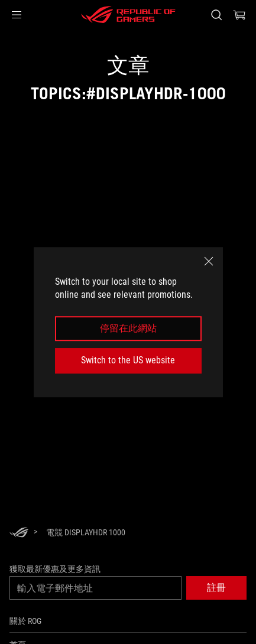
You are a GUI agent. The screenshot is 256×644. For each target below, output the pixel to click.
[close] (209, 261)
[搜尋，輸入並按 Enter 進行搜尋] (216, 15)
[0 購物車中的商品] (239, 15)
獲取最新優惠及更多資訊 (55, 569)
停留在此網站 (128, 328)
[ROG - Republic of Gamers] (128, 15)
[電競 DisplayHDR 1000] (86, 532)
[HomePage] (19, 533)
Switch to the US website (128, 360)
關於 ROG (25, 621)
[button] (17, 15)
